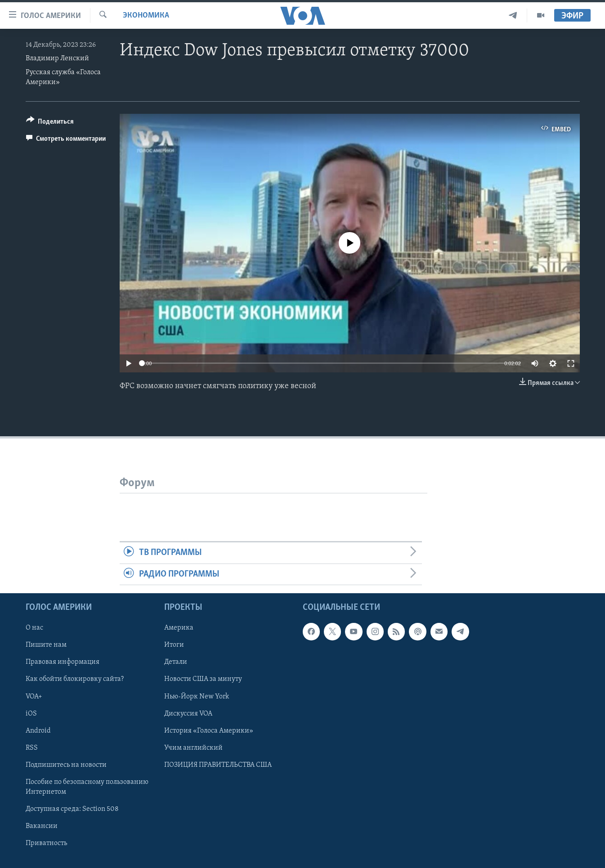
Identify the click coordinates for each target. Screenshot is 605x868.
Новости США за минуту (203, 679)
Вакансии (42, 826)
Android (38, 730)
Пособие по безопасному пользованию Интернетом (87, 787)
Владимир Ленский (57, 58)
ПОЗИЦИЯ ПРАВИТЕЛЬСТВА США (218, 765)
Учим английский (193, 748)
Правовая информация (63, 662)
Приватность (46, 843)
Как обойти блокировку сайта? (75, 679)
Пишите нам (46, 645)
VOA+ (34, 696)
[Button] (50, 123)
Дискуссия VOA (188, 713)
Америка (179, 628)
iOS (31, 713)
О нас (34, 628)
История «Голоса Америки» (209, 730)
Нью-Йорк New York (197, 696)
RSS (32, 748)
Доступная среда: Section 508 (72, 809)
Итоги (174, 645)
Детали (176, 662)
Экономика (146, 16)
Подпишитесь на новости (66, 765)
